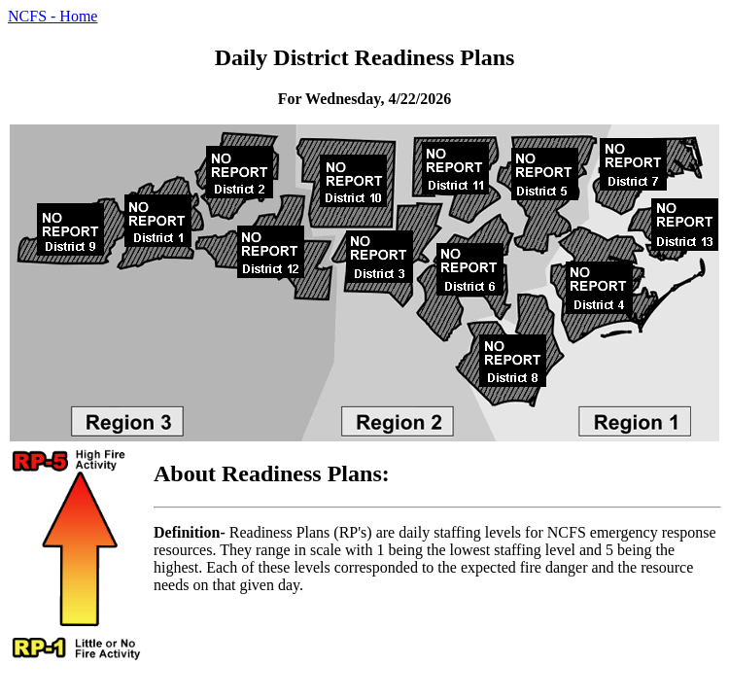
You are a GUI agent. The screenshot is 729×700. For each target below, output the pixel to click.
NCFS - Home (52, 16)
